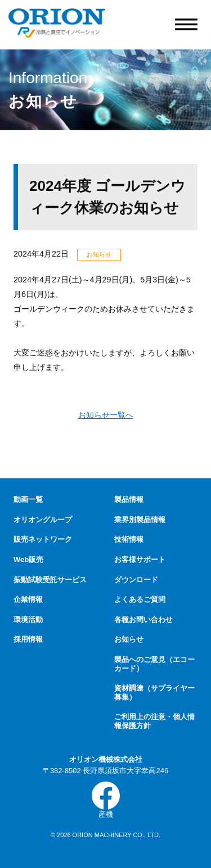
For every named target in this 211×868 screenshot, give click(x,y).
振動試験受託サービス (50, 580)
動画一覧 (28, 499)
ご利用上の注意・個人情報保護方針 (154, 721)
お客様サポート (140, 559)
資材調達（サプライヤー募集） (154, 693)
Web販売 (28, 559)
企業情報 (28, 599)
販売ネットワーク (43, 539)
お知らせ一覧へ (106, 415)
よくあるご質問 (140, 599)
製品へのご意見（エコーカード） (154, 664)
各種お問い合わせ (143, 620)
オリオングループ (43, 520)
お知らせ (129, 639)
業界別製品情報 (140, 520)
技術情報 (129, 539)
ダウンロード (136, 580)
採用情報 (28, 639)
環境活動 (28, 620)
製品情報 (129, 499)
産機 (106, 800)
